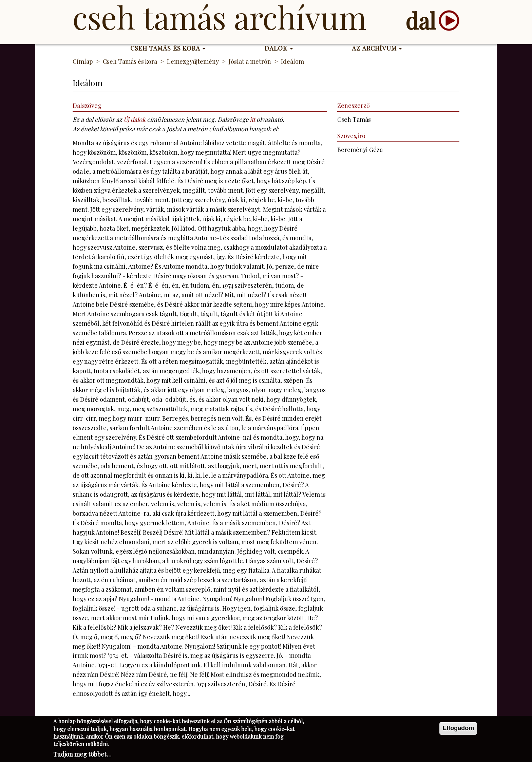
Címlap (83, 61)
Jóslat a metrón (250, 61)
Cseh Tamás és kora (168, 48)
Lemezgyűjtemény (193, 61)
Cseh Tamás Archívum (219, 17)
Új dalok (135, 119)
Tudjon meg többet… (82, 755)
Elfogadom (458, 729)
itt (252, 119)
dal (421, 21)
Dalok (279, 48)
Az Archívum (377, 48)
